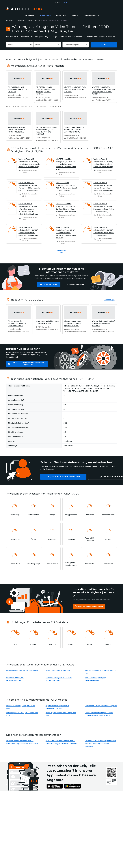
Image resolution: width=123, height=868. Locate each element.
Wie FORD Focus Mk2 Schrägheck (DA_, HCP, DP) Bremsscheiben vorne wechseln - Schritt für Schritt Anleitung (66, 164)
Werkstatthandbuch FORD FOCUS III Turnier (22, 671)
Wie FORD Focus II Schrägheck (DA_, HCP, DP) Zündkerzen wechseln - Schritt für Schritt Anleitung (28, 231)
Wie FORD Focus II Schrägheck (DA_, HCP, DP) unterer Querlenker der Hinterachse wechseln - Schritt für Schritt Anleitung (28, 209)
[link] (29, 15)
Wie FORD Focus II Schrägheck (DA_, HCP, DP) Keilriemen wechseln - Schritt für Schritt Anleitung (104, 231)
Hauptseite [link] (10, 21)
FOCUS (37, 21)
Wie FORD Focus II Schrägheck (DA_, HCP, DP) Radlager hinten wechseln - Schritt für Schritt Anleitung (103, 163)
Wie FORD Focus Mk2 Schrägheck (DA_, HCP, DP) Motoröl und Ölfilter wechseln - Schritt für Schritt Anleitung (29, 187)
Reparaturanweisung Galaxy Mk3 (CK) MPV (101, 706)
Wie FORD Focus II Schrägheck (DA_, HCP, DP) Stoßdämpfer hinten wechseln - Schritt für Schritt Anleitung (66, 233)
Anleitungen (21, 21)
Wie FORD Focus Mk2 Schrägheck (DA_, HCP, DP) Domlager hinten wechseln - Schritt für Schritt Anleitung (66, 208)
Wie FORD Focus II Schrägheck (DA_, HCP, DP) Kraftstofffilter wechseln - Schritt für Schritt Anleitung (103, 187)
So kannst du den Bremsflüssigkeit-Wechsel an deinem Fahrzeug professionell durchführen (101, 744)
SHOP (57, 2)
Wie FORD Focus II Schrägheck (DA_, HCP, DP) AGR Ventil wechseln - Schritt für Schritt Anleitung (66, 187)
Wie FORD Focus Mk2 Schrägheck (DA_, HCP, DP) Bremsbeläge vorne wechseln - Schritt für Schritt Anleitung (29, 163)
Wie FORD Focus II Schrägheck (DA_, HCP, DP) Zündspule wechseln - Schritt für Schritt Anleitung (104, 208)
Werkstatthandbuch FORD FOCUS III (59, 671)
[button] (75, 15)
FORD (30, 21)
